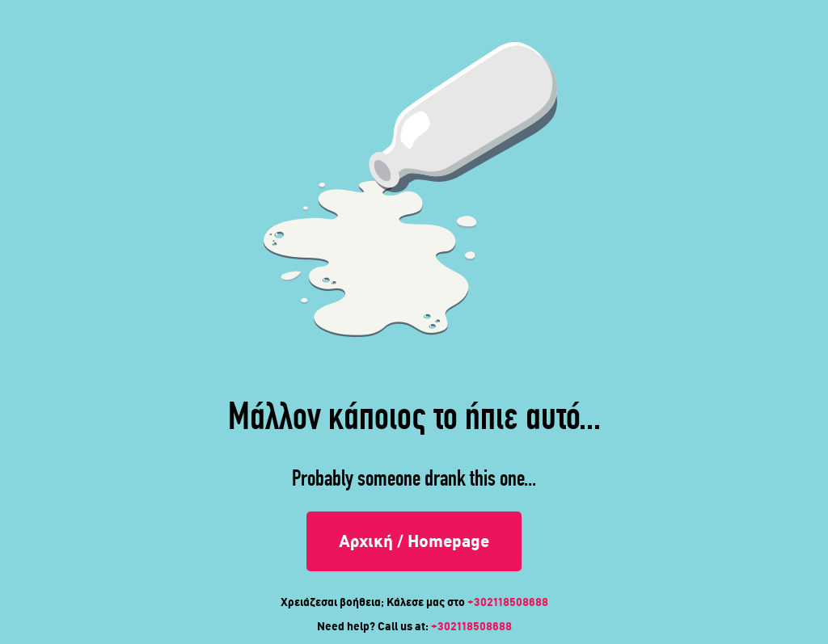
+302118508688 (508, 602)
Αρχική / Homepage (414, 541)
